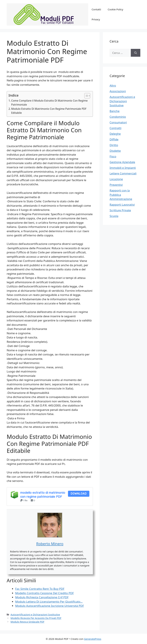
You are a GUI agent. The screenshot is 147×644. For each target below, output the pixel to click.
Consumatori (118, 122)
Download (79, 494)
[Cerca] (136, 53)
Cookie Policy (116, 9)
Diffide (114, 139)
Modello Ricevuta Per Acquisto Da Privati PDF (36, 618)
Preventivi (116, 185)
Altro (113, 85)
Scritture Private (120, 210)
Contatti (96, 9)
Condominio (118, 117)
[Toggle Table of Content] (86, 96)
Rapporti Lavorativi (122, 205)
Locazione (116, 179)
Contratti (116, 128)
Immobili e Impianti (123, 168)
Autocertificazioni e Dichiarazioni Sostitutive (35, 615)
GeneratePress (93, 639)
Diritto (114, 145)
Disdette (115, 151)
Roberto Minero (50, 544)
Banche (115, 111)
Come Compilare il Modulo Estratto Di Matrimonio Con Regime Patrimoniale (49, 103)
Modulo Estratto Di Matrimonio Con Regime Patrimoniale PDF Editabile (49, 111)
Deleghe (115, 134)
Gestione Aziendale (122, 162)
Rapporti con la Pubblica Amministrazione (121, 195)
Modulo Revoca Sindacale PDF (27, 622)
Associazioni (118, 91)
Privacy (96, 19)
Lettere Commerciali (123, 173)
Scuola (114, 216)
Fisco (113, 156)
